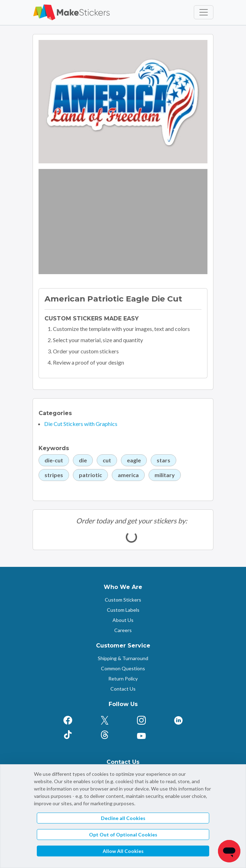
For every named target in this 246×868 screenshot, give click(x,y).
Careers (123, 630)
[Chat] (229, 851)
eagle (134, 460)
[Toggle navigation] (204, 12)
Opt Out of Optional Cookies (123, 835)
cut (107, 460)
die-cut (54, 460)
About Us (123, 620)
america (128, 475)
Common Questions (123, 668)
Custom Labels (123, 610)
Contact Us (123, 689)
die (83, 460)
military (165, 475)
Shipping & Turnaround (123, 658)
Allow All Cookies (123, 851)
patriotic (90, 475)
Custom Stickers (123, 600)
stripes (54, 475)
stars (163, 460)
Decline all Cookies (123, 818)
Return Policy (123, 679)
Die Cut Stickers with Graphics (81, 424)
